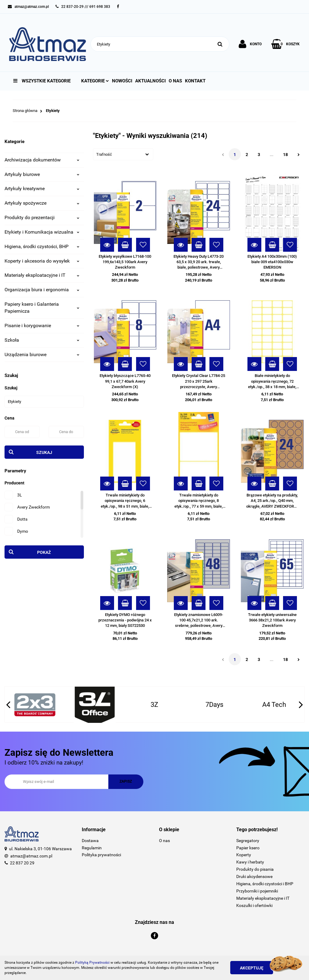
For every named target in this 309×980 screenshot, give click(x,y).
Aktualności (150, 81)
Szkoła (42, 340)
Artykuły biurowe (42, 174)
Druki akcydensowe (254, 876)
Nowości (122, 81)
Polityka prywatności (101, 855)
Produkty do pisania (255, 869)
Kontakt (195, 81)
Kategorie (95, 81)
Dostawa (90, 841)
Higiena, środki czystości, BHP (42, 246)
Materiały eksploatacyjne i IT (42, 275)
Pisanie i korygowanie (42, 326)
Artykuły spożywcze (42, 203)
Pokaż (44, 552)
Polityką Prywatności (92, 962)
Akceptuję (252, 968)
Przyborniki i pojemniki (257, 891)
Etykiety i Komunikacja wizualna (42, 232)
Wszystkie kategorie (42, 81)
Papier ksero (248, 848)
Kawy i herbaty (250, 862)
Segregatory (248, 841)
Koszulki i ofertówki (254, 905)
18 (285, 155)
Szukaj (44, 452)
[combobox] (123, 154)
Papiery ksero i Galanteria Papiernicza (42, 308)
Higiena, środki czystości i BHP (265, 884)
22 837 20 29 (22, 863)
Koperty (244, 855)
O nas (175, 81)
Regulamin (92, 848)
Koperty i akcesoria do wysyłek (42, 261)
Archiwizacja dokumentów (42, 160)
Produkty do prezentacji (42, 217)
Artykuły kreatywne (42, 188)
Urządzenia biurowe (42, 354)
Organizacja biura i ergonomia (42, 290)
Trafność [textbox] (104, 154)
